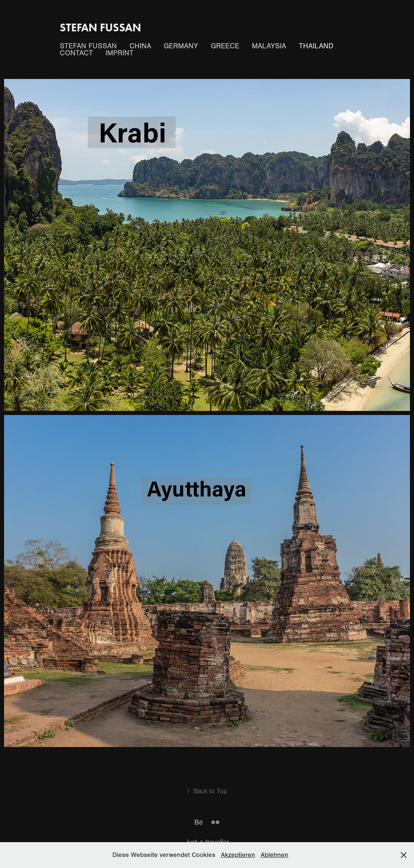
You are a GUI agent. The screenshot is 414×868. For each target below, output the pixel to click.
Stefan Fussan (100, 27)
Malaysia (269, 46)
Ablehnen (274, 855)
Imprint (119, 53)
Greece (225, 46)
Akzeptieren (238, 855)
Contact (76, 53)
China (140, 46)
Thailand (316, 46)
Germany (181, 46)
